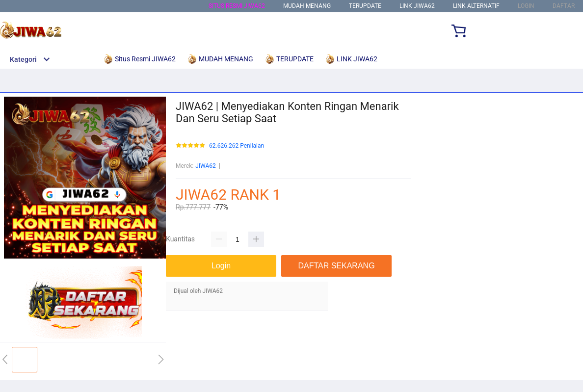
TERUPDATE (365, 6)
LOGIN (526, 6)
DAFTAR (564, 6)
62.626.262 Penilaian (237, 146)
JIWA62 (206, 166)
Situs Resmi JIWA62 (237, 6)
